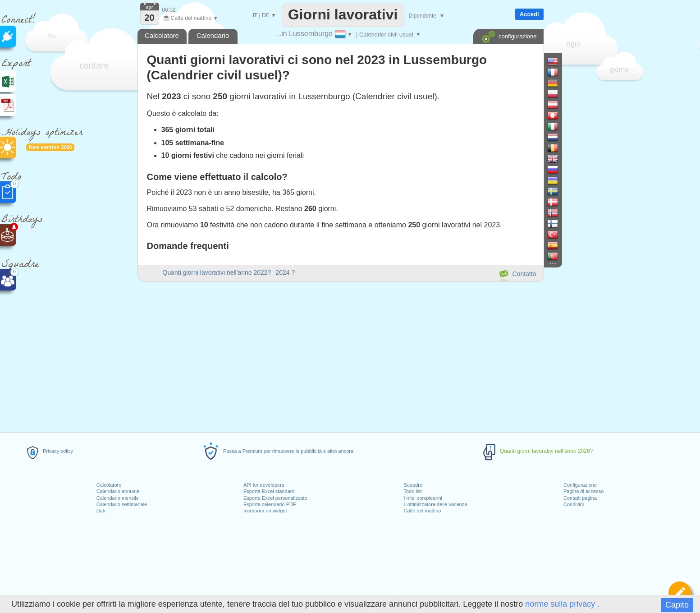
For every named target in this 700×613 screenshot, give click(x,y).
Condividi (574, 504)
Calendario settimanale (122, 504)
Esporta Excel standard (269, 491)
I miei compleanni (423, 498)
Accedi (529, 14)
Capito (677, 605)
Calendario (213, 35)
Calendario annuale (118, 491)
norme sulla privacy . (562, 604)
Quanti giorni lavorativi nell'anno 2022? (217, 272)
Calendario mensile (118, 498)
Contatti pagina (580, 498)
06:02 (169, 10)
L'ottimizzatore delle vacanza (435, 504)
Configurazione (580, 485)
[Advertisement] (340, 355)
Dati (101, 511)
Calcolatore (109, 485)
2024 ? (285, 272)
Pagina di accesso (583, 491)
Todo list (412, 491)
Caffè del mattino (422, 511)
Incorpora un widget (265, 511)
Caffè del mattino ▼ (190, 18)
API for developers (264, 485)
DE (266, 15)
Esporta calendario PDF (270, 504)
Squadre (413, 485)
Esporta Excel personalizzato (275, 498)
